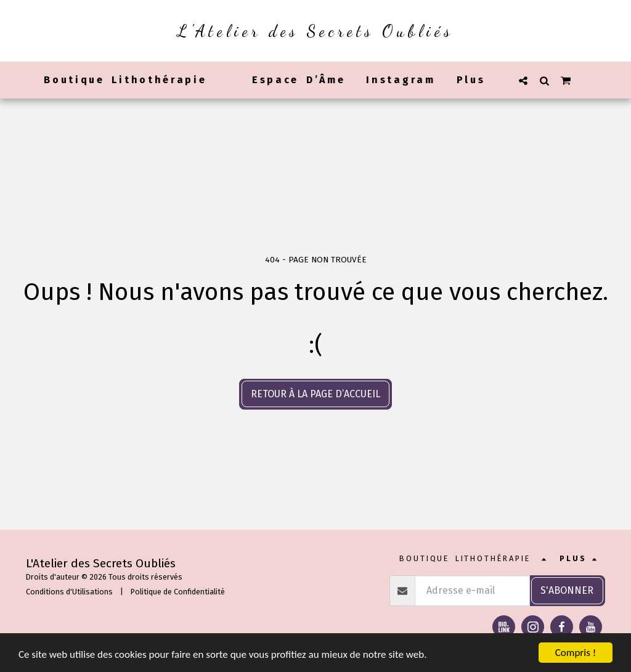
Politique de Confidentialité (178, 592)
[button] (523, 80)
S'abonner (567, 590)
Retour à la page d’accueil (315, 394)
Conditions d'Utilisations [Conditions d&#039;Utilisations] (69, 592)
